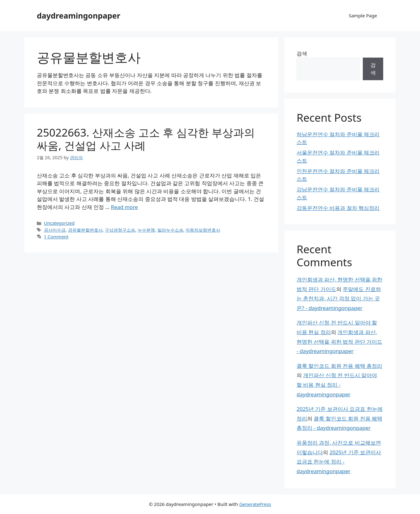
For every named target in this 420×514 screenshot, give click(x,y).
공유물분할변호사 (85, 230)
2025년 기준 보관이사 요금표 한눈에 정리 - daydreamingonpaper (339, 462)
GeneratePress (255, 504)
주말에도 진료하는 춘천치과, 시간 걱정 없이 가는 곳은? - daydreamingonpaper (339, 298)
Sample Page (363, 15)
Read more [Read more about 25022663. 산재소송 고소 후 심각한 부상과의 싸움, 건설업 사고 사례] (124, 207)
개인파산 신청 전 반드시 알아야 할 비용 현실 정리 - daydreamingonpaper (337, 385)
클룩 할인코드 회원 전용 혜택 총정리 (339, 366)
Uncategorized (59, 223)
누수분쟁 (146, 230)
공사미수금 (55, 230)
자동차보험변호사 (203, 230)
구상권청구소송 (120, 230)
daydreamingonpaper (79, 15)
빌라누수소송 (170, 230)
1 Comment (56, 237)
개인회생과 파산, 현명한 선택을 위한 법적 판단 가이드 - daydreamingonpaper (339, 342)
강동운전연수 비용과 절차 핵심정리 (338, 208)
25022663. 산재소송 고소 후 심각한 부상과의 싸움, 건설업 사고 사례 (146, 139)
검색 (302, 53)
